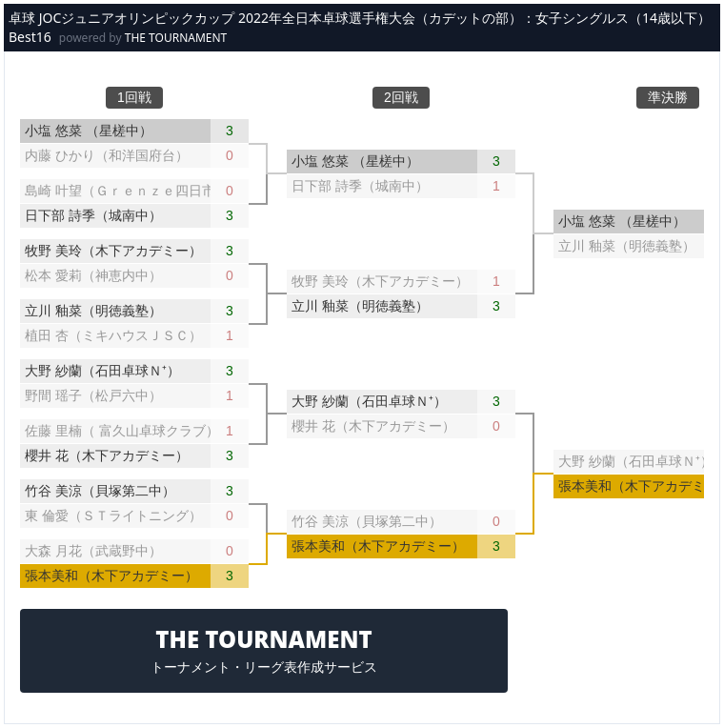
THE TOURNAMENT (176, 38)
